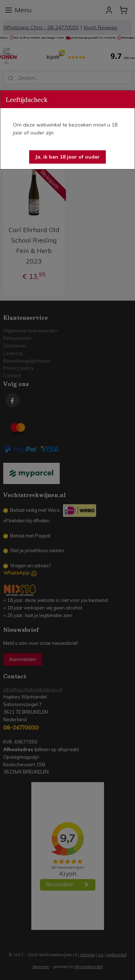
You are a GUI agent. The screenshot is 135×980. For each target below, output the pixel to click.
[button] (67, 157)
